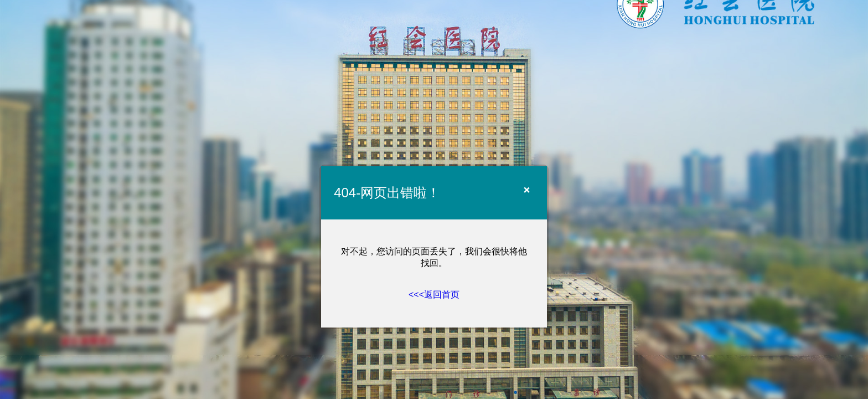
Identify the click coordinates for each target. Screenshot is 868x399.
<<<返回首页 (434, 295)
